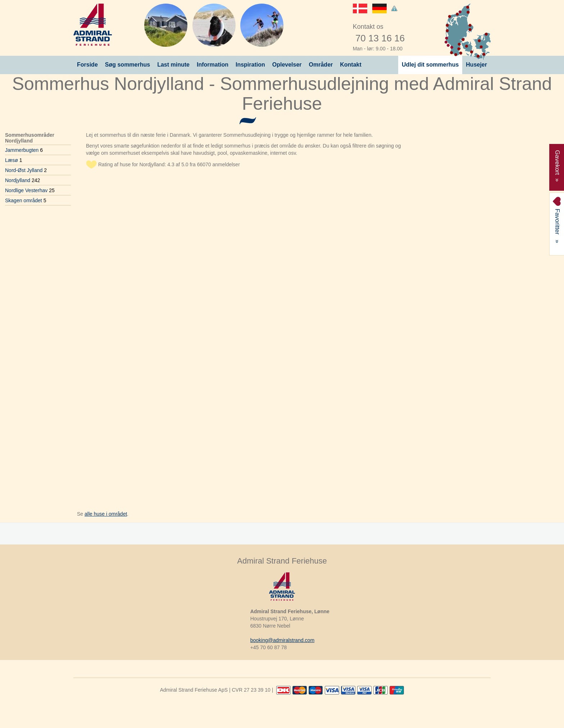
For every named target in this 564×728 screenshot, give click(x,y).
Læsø (13, 160)
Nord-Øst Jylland (26, 170)
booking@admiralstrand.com (282, 640)
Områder (321, 65)
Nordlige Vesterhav (30, 190)
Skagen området (26, 200)
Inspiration (250, 65)
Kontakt (351, 65)
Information (213, 65)
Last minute (173, 65)
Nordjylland (22, 180)
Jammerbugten (24, 150)
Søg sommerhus (128, 65)
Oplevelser (287, 65)
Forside (87, 65)
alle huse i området (106, 514)
